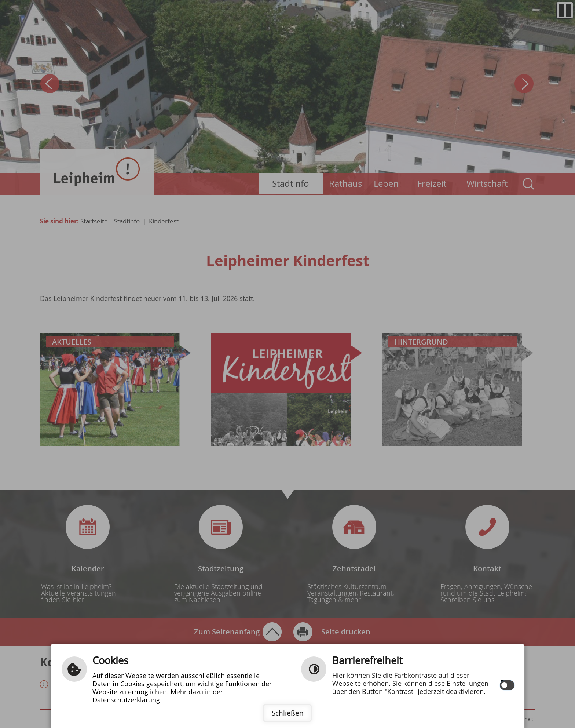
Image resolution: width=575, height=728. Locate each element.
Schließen (288, 713)
